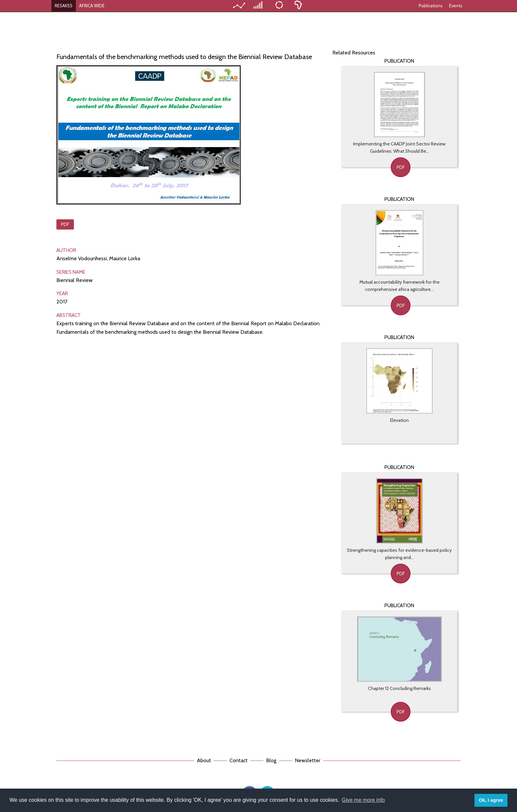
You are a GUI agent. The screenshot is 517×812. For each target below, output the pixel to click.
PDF (65, 224)
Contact (239, 760)
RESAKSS (64, 6)
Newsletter (308, 760)
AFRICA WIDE (92, 6)
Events (456, 6)
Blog (271, 760)
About (204, 760)
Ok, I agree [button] (491, 800)
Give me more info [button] (364, 800)
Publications (431, 6)
